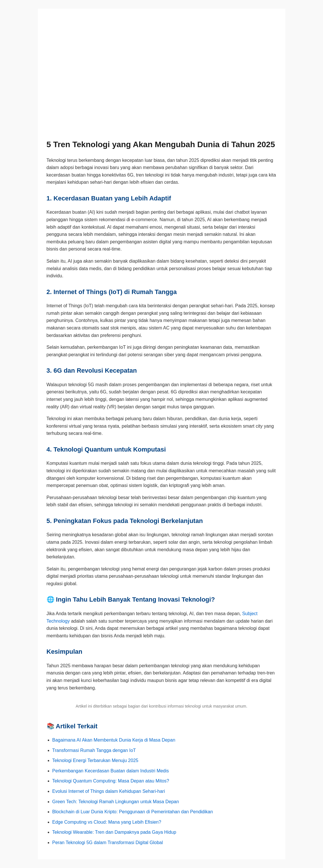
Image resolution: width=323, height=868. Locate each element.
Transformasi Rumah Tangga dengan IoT (94, 750)
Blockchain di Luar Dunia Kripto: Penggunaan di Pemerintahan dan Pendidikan (133, 812)
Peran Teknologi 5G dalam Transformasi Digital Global (108, 843)
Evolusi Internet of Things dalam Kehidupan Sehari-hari (109, 791)
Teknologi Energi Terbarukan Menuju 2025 (95, 760)
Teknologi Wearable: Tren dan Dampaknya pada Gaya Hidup (114, 832)
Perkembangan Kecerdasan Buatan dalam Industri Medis (111, 771)
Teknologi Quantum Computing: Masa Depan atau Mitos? (111, 781)
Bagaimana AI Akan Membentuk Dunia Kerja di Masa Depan (114, 740)
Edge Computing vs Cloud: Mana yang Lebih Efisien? (107, 822)
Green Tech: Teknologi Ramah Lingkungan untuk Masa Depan (116, 802)
